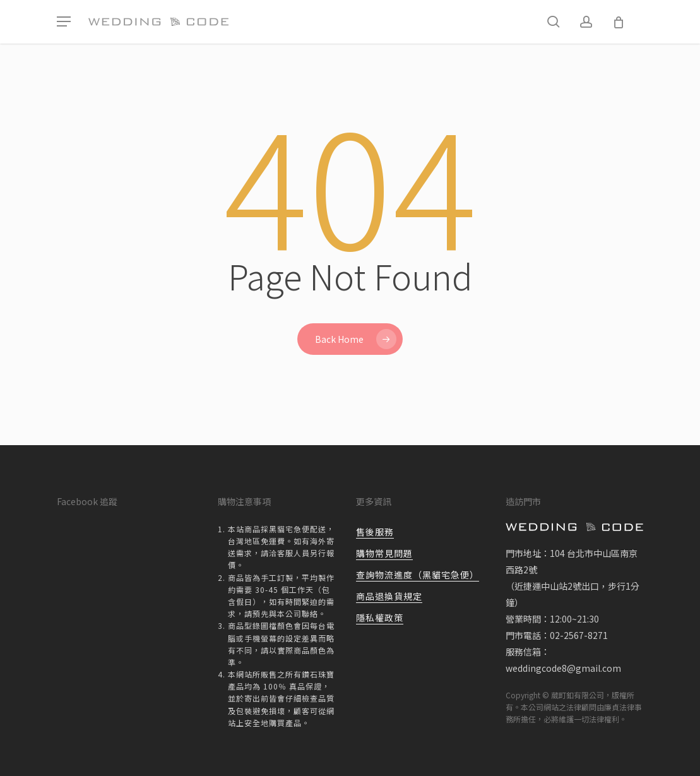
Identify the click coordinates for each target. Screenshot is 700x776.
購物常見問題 (384, 553)
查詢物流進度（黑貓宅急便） (418, 575)
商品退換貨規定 (389, 596)
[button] (64, 22)
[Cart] (619, 22)
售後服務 (375, 532)
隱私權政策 (380, 618)
